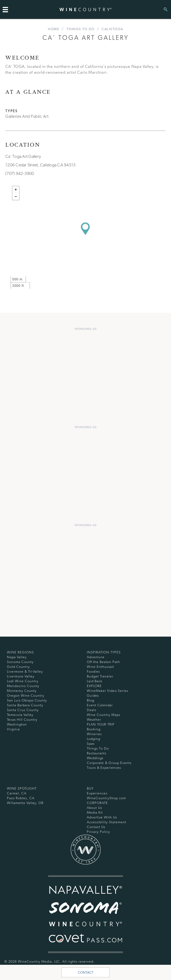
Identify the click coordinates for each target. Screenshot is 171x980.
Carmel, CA (17, 793)
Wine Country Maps (104, 715)
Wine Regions (20, 652)
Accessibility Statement (107, 822)
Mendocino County (23, 686)
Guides (93, 695)
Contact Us (96, 827)
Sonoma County (20, 662)
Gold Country (18, 667)
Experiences (97, 793)
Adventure (96, 657)
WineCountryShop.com (106, 798)
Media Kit (95, 812)
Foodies (93, 671)
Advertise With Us (102, 817)
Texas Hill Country (22, 720)
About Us (94, 808)
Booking (94, 729)
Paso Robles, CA (21, 798)
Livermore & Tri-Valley (25, 671)
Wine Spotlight (22, 788)
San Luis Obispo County (27, 700)
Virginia (13, 729)
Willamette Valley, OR (25, 803)
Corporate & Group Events (109, 763)
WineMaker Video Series (108, 691)
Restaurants (97, 753)
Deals (92, 710)
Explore (94, 686)
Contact (86, 972)
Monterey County (22, 691)
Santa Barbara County (25, 705)
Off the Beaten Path (103, 662)
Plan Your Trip (101, 724)
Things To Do (81, 29)
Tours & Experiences (104, 768)
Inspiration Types (104, 652)
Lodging (94, 739)
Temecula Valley (20, 715)
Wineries (94, 734)
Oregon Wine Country (26, 695)
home (54, 29)
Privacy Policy (98, 832)
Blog (91, 700)
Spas (91, 744)
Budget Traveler (100, 676)
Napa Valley (17, 657)
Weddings (95, 758)
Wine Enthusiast (100, 667)
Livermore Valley (21, 676)
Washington (17, 724)
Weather (94, 720)
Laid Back (95, 681)
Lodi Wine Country (23, 681)
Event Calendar (100, 705)
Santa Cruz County (23, 710)
